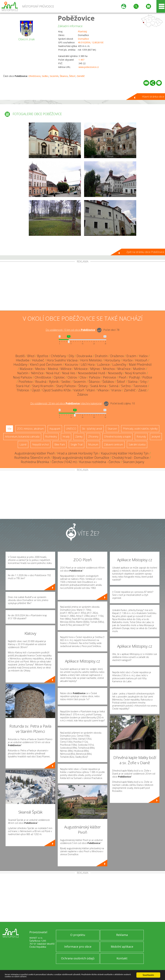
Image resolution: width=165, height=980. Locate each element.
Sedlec (45, 76)
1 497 (81, 60)
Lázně (23, 444)
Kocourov (71, 364)
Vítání (91, 390)
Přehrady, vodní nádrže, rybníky (140, 429)
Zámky (79, 437)
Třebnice (23, 390)
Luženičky (119, 364)
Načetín (23, 373)
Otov (83, 377)
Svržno (126, 386)
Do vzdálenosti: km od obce (70, 330)
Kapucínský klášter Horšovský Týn (125, 453)
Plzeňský (82, 31)
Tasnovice (140, 386)
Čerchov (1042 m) (64, 462)
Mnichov (109, 369)
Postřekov (26, 382)
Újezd (36, 390)
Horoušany (112, 360)
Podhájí (134, 377)
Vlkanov (103, 390)
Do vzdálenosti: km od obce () (66, 403)
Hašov (143, 356)
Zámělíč (81, 76)
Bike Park (60, 444)
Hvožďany (20, 364)
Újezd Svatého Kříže (57, 390)
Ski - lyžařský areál (92, 429)
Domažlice (83, 39)
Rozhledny (51, 437)
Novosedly (115, 373)
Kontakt (122, 958)
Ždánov (83, 394)
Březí (31, 356)
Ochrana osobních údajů (78, 958)
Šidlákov (108, 382)
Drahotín (101, 356)
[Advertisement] (82, 287)
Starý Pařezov (66, 386)
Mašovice (26, 369)
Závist (142, 390)
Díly (71, 356)
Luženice (103, 364)
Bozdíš (20, 356)
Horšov (128, 360)
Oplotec (59, 377)
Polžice (147, 377)
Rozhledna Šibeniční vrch (32, 458)
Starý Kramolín (43, 386)
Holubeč (38, 360)
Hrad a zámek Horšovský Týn (78, 453)
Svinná (114, 386)
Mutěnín (139, 369)
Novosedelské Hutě (92, 373)
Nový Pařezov (22, 377)
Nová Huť (53, 373)
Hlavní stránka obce (153, 97)
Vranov (116, 390)
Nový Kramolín (136, 373)
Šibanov (64, 76)
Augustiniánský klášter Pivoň (35, 453)
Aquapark (55, 429)
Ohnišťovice (34, 76)
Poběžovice (76, 18)
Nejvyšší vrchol (40, 444)
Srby (143, 382)
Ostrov (72, 377)
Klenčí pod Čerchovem (46, 364)
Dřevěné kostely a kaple (117, 437)
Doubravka (84, 356)
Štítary (83, 386)
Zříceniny (93, 437)
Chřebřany (58, 356)
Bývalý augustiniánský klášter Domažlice (81, 458)
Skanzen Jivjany (133, 462)
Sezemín (54, 76)
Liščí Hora (88, 364)
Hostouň (141, 360)
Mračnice (124, 369)
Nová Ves (69, 373)
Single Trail (77, 444)
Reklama (122, 935)
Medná (53, 369)
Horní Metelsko (91, 360)
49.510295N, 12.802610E (91, 42)
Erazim (131, 356)
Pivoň (123, 377)
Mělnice (66, 369)
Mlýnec (95, 369)
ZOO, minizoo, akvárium (30, 429)
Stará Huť (23, 386)
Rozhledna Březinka (35, 462)
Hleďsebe (23, 360)
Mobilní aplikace (122, 947)
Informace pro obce (78, 947)
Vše (9, 429)
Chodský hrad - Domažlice (130, 458)
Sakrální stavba (137, 444)
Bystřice (43, 356)
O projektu (78, 935)
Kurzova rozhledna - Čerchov (100, 462)
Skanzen (112, 429)
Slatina (133, 382)
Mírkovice (81, 369)
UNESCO (71, 429)
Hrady (66, 437)
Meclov (40, 369)
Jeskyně (156, 437)
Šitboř (72, 76)
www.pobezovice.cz (89, 67)
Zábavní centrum (113, 444)
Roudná (41, 382)
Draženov (117, 356)
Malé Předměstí (140, 364)
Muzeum (93, 444)
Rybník (54, 382)
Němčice (37, 373)
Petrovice (110, 377)
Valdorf (79, 390)
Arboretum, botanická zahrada (22, 437)
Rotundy (141, 437)
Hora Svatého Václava (62, 360)
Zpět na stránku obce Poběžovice (145, 252)
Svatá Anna (98, 386)
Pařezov (95, 377)
